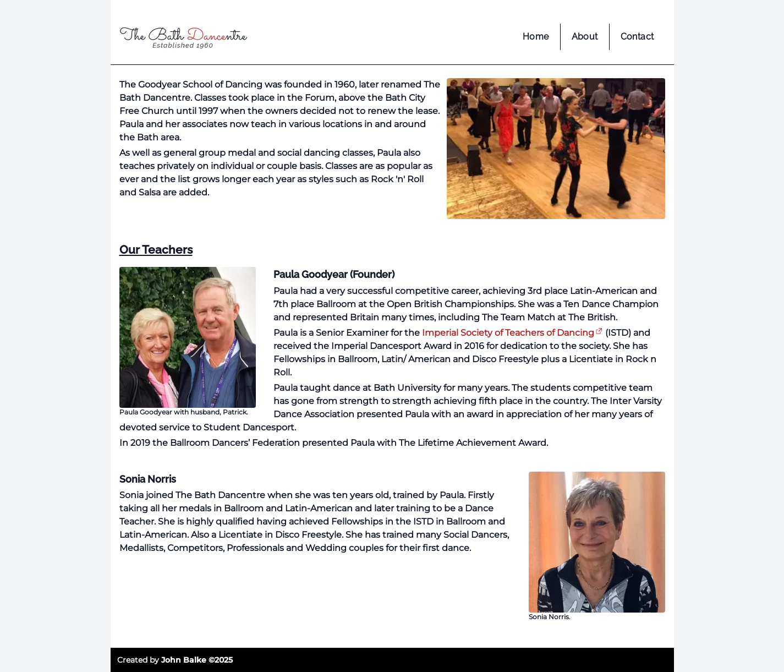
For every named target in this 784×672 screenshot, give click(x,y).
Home (536, 37)
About (585, 37)
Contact (637, 37)
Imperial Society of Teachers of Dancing (508, 333)
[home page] (183, 40)
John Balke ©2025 (197, 660)
